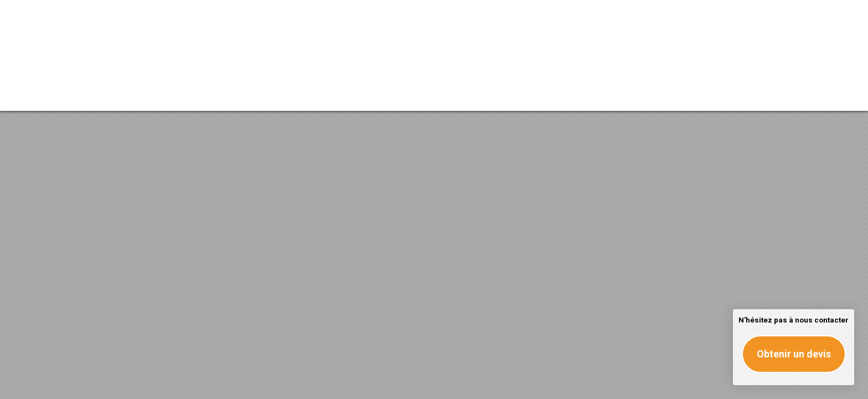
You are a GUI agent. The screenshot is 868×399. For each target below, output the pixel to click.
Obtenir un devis (794, 354)
